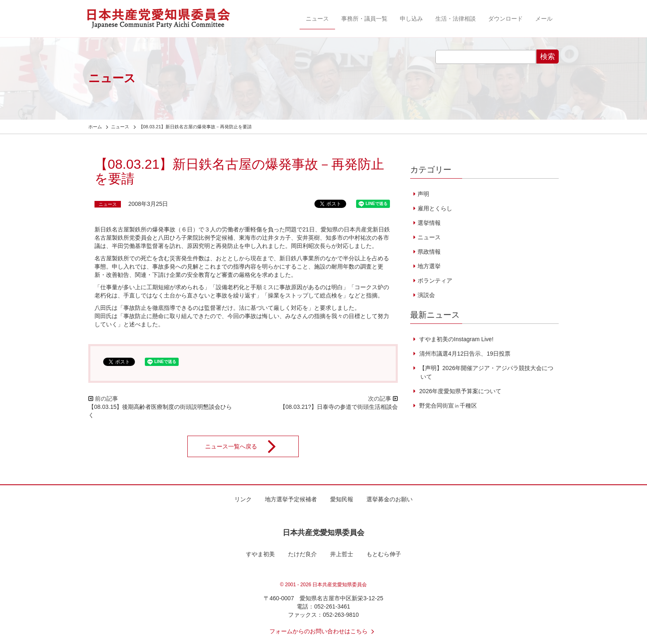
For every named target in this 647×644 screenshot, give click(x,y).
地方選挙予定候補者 (291, 499)
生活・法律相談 (456, 19)
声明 (423, 194)
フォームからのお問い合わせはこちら (323, 631)
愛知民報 (342, 499)
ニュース (317, 19)
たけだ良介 (302, 554)
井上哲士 (342, 554)
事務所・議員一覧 (364, 19)
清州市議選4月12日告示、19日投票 (464, 354)
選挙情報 (429, 223)
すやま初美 (260, 554)
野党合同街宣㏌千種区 (447, 406)
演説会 (426, 295)
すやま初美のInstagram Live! (456, 339)
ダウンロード (505, 19)
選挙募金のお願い (390, 499)
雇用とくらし (435, 208)
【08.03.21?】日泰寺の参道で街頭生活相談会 (339, 407)
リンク (243, 499)
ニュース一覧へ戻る (246, 446)
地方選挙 (429, 266)
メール (544, 19)
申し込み (411, 19)
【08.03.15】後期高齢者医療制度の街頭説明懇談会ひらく (160, 411)
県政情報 (429, 252)
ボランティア (435, 281)
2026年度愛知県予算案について (459, 391)
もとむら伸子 (384, 554)
